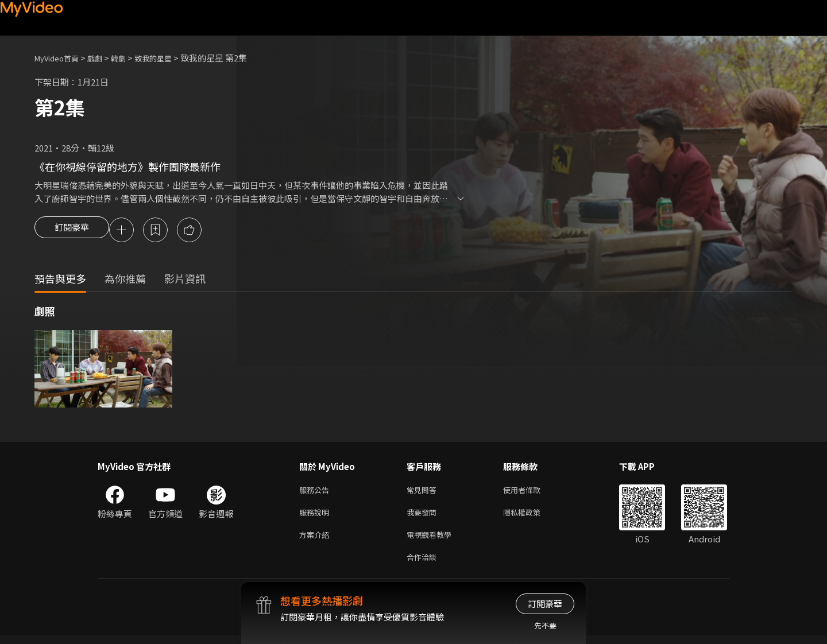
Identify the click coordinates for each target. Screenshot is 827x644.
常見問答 (424, 492)
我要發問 (424, 516)
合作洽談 (424, 565)
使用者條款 (532, 492)
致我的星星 (169, 58)
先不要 (545, 625)
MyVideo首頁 (61, 58)
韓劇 (130, 58)
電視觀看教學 (432, 540)
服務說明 (316, 516)
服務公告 (316, 492)
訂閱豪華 (72, 231)
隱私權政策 (532, 516)
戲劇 (104, 58)
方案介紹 (316, 540)
